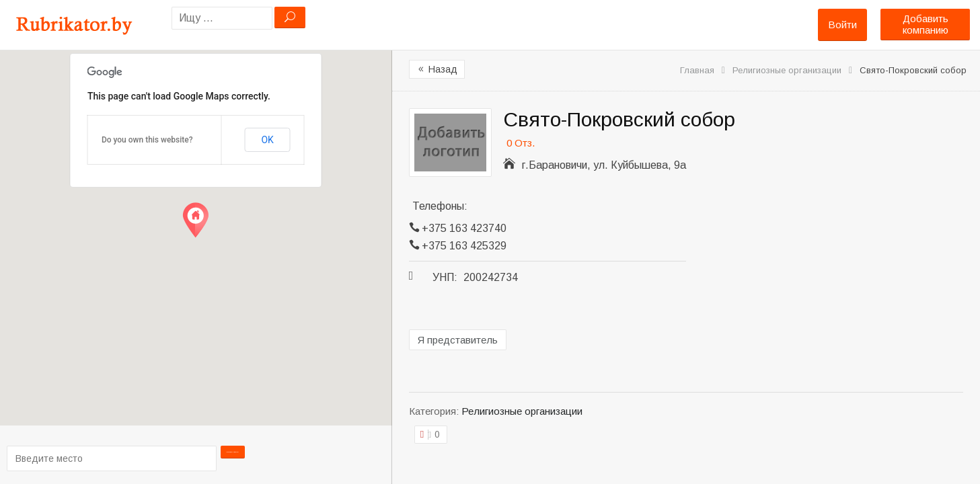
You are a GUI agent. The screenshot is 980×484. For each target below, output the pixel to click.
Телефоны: (440, 206)
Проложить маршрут (233, 457)
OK (267, 140)
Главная (697, 70)
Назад (437, 69)
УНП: (445, 277)
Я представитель (458, 340)
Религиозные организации (787, 70)
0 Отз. (521, 143)
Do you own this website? (147, 140)
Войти (842, 25)
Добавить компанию (926, 24)
